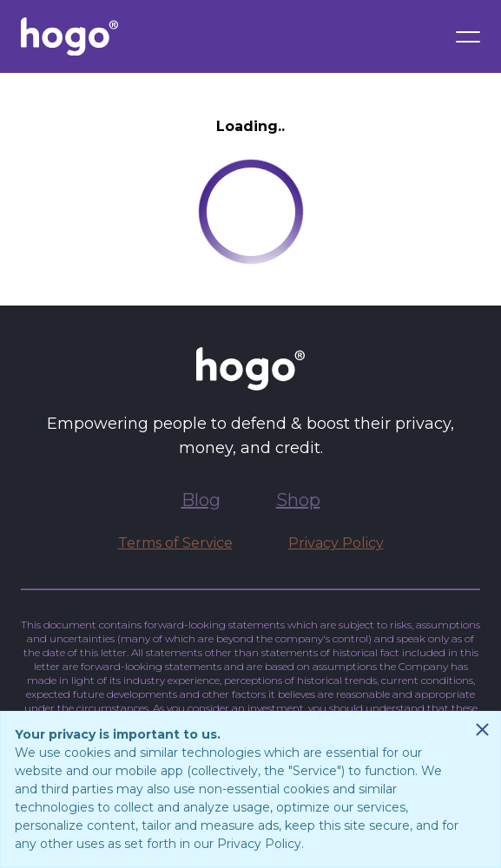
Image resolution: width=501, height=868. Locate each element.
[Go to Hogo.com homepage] (69, 36)
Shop (298, 500)
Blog (201, 500)
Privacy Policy (336, 543)
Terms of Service (175, 543)
